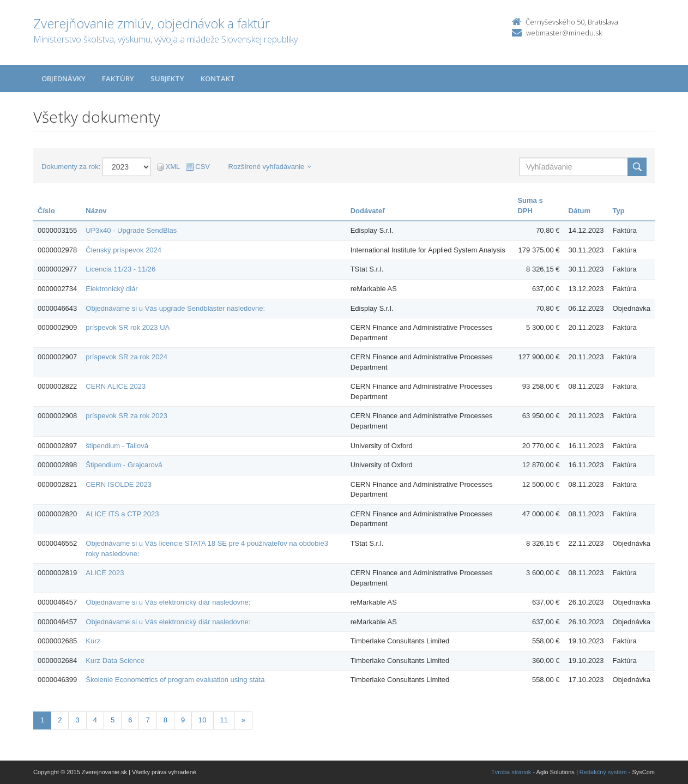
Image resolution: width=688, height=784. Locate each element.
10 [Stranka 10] (202, 720)
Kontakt (218, 79)
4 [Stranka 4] (95, 720)
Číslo (46, 211)
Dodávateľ (368, 211)
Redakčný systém (603, 772)
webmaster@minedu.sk (564, 33)
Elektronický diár (111, 289)
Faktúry (118, 79)
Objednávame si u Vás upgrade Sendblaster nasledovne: (175, 308)
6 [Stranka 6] (130, 720)
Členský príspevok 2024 (123, 250)
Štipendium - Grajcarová (124, 465)
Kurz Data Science (115, 661)
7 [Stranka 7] (147, 720)
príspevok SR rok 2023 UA (128, 327)
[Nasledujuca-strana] (243, 720)
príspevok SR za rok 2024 (126, 357)
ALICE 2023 (105, 573)
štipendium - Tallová (117, 446)
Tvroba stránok (511, 772)
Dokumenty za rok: (71, 167)
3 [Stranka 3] (77, 720)
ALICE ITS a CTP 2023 (122, 514)
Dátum (580, 211)
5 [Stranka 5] (113, 720)
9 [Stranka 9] (183, 720)
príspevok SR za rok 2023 (126, 416)
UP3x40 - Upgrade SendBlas (131, 230)
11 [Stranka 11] (224, 720)
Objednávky (64, 79)
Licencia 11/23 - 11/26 (120, 269)
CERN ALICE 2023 (116, 386)
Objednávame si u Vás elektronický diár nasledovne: (168, 602)
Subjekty (167, 79)
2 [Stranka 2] (60, 720)
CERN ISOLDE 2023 (119, 484)
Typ (619, 211)
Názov (96, 211)
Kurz (93, 641)
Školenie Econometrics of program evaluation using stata (175, 680)
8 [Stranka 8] (165, 720)
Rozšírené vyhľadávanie (270, 167)
